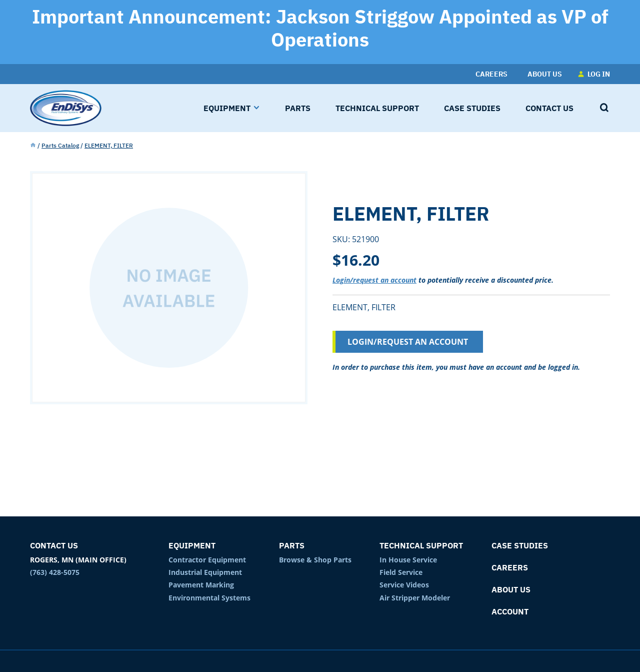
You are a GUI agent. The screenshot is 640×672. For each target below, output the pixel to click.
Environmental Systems (209, 598)
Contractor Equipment (207, 560)
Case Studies (520, 545)
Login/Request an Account (408, 342)
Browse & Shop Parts (315, 560)
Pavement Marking (201, 585)
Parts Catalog (60, 145)
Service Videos (404, 585)
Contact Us (54, 545)
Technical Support (421, 545)
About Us (511, 589)
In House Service (408, 560)
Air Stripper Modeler (415, 598)
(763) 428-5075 (55, 572)
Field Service (401, 572)
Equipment (192, 545)
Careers (510, 567)
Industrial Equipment (205, 572)
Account (510, 611)
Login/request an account (374, 280)
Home (33, 146)
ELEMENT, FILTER (109, 145)
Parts (292, 545)
